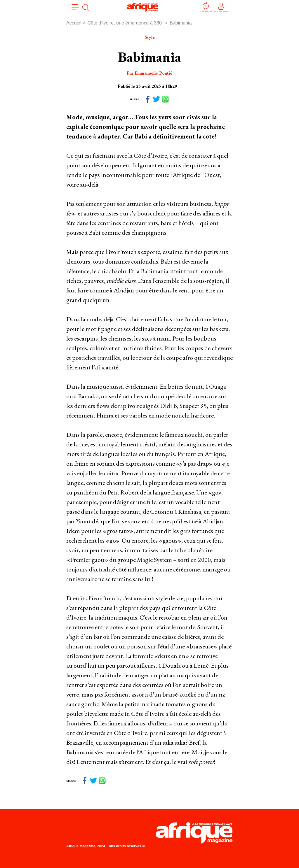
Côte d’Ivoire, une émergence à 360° (125, 23)
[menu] (75, 7)
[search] (86, 7)
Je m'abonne (206, 7)
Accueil (74, 23)
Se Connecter (221, 7)
